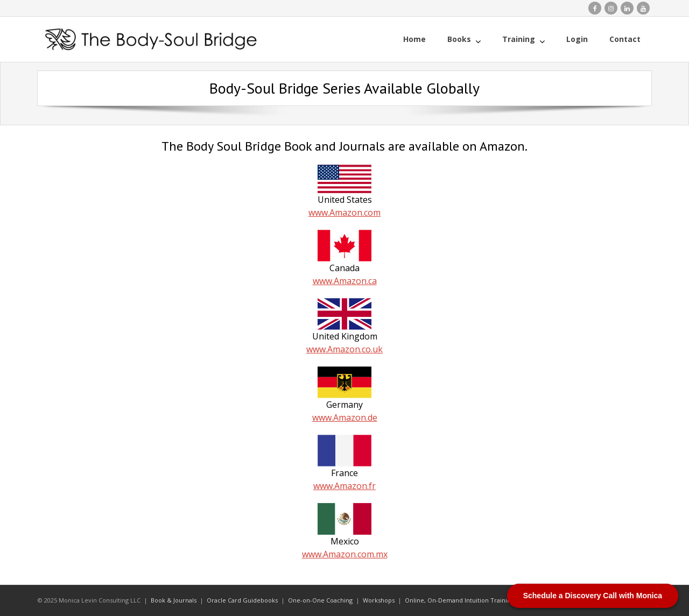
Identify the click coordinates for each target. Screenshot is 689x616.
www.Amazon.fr (344, 486)
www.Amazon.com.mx (345, 554)
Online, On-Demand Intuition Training (459, 600)
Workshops (379, 600)
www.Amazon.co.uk (344, 349)
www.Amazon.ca (345, 281)
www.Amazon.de (345, 417)
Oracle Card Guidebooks (242, 600)
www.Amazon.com (344, 213)
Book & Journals (174, 600)
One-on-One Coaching (320, 600)
